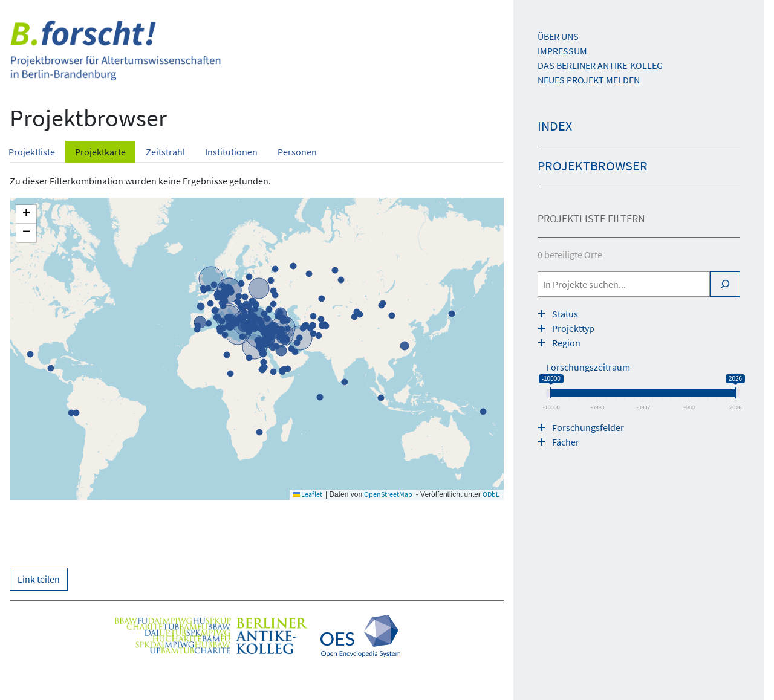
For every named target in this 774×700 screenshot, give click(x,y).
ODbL (491, 494)
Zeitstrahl (165, 152)
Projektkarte (100, 152)
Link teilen (39, 579)
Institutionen (231, 152)
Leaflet (307, 494)
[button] (26, 214)
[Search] (725, 284)
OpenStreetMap (388, 494)
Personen (297, 152)
